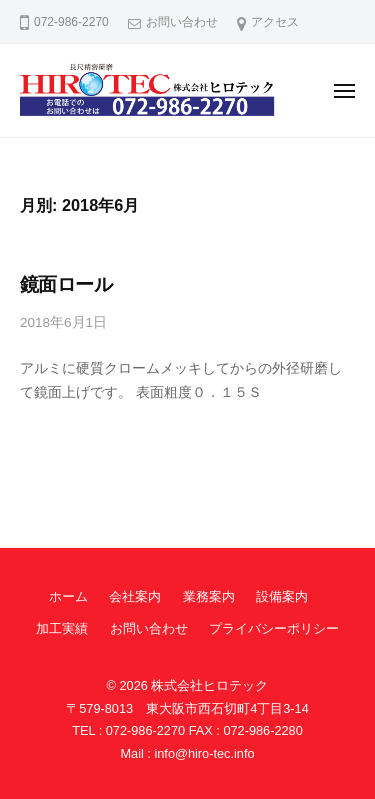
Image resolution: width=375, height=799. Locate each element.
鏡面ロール (66, 284)
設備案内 (282, 596)
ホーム (68, 596)
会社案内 (135, 596)
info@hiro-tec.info (204, 753)
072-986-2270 (145, 730)
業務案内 (209, 596)
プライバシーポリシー (274, 628)
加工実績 (62, 628)
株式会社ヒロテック (209, 685)
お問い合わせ (182, 22)
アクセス (275, 22)
